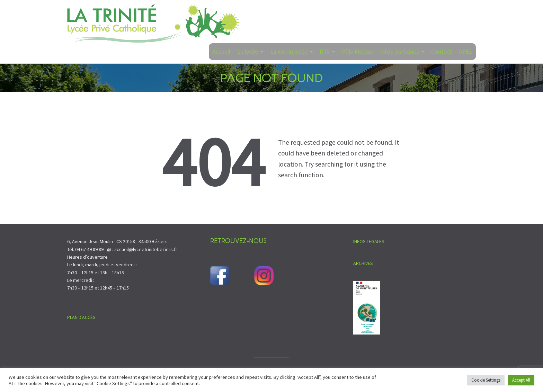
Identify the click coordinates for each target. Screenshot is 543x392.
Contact (442, 52)
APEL (466, 52)
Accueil (221, 52)
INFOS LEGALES (369, 241)
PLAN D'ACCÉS (81, 317)
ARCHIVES (363, 263)
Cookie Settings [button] (486, 380)
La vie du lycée (289, 52)
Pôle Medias (357, 52)
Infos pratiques (399, 52)
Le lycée (248, 52)
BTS (325, 52)
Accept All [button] (521, 380)
